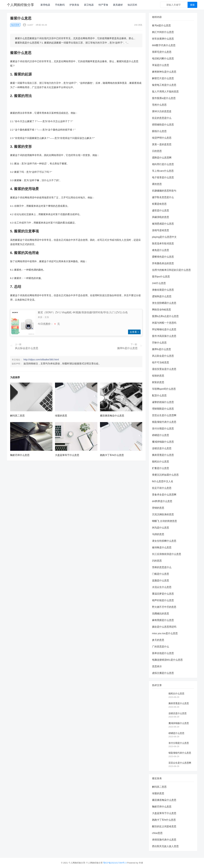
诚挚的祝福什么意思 (163, 402)
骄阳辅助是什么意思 (163, 124)
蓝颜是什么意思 (161, 580)
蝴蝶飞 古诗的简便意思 (164, 521)
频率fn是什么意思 (127, 348)
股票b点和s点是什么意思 (165, 316)
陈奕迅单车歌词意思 (163, 243)
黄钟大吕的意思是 (162, 111)
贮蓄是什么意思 (161, 468)
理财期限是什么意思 (163, 409)
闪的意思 (157, 561)
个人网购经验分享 (20, 5)
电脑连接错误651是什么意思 (167, 660)
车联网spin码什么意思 (164, 389)
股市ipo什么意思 (161, 276)
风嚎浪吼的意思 (161, 217)
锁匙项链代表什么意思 (164, 422)
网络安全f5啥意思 (162, 310)
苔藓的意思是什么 (162, 567)
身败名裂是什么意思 (163, 290)
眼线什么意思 (159, 131)
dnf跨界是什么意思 (162, 501)
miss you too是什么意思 (165, 633)
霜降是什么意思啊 (162, 158)
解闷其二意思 (17, 416)
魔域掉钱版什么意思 (163, 442)
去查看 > (134, 332)
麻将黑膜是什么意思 (163, 620)
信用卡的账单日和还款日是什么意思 (171, 270)
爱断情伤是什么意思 (163, 257)
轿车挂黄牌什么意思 (163, 39)
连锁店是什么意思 (162, 448)
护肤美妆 (74, 5)
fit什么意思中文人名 (163, 481)
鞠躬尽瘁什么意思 (20, 455)
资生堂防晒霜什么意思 (164, 303)
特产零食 (103, 5)
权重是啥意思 (159, 204)
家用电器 (45, 5)
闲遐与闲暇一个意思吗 (164, 323)
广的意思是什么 (161, 646)
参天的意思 (158, 640)
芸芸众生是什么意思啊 (164, 415)
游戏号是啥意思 (161, 230)
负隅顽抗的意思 (161, 613)
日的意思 (157, 151)
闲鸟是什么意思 (161, 528)
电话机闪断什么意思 (163, 58)
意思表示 (157, 666)
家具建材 (118, 5)
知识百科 (132, 5)
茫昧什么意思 (159, 343)
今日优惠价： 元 (49, 324)
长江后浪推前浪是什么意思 (167, 554)
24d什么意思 (159, 283)
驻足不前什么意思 (162, 488)
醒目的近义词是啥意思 (164, 826)
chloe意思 (157, 833)
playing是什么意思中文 (164, 237)
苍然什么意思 (159, 105)
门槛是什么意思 (161, 574)
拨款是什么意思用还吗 (164, 627)
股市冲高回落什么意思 (164, 336)
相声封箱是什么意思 (163, 600)
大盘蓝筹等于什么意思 (67, 455)
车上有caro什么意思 (163, 171)
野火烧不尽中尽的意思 (164, 607)
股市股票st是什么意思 (164, 98)
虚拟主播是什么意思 (163, 673)
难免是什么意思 (161, 250)
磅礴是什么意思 (161, 435)
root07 (28, 25)
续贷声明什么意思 (162, 138)
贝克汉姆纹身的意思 (163, 514)
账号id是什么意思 (162, 25)
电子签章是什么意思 (163, 177)
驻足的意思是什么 (162, 118)
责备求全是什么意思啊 (164, 495)
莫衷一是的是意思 (162, 144)
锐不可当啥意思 (161, 362)
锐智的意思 (158, 376)
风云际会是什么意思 (27, 348)
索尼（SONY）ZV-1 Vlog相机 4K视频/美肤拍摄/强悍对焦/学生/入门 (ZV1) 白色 (83, 312)
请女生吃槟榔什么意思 (164, 541)
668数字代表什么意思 (164, 45)
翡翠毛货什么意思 (162, 52)
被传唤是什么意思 (162, 547)
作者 (141, 863)
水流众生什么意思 (162, 587)
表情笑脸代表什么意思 (164, 840)
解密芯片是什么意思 (163, 78)
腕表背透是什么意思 (163, 455)
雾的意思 (157, 184)
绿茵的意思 (61, 416)
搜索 (192, 5)
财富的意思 (158, 382)
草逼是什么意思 (161, 65)
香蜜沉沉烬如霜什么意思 (165, 475)
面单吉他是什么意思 (163, 653)
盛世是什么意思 (161, 210)
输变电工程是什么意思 (164, 85)
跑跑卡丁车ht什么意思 (112, 455)
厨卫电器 (89, 5)
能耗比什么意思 (161, 461)
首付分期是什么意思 (163, 428)
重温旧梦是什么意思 (163, 594)
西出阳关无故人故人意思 (165, 846)
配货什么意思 (159, 395)
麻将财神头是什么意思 (164, 72)
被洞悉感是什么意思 (163, 224)
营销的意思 (158, 508)
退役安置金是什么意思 (164, 369)
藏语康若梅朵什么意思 (112, 416)
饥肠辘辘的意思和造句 (164, 191)
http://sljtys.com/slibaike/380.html (41, 359)
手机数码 (60, 5)
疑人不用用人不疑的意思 (165, 91)
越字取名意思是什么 (163, 197)
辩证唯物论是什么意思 (164, 329)
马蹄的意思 (158, 534)
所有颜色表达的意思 (163, 263)
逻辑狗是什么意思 (162, 296)
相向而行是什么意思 (163, 164)
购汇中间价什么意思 (163, 32)
